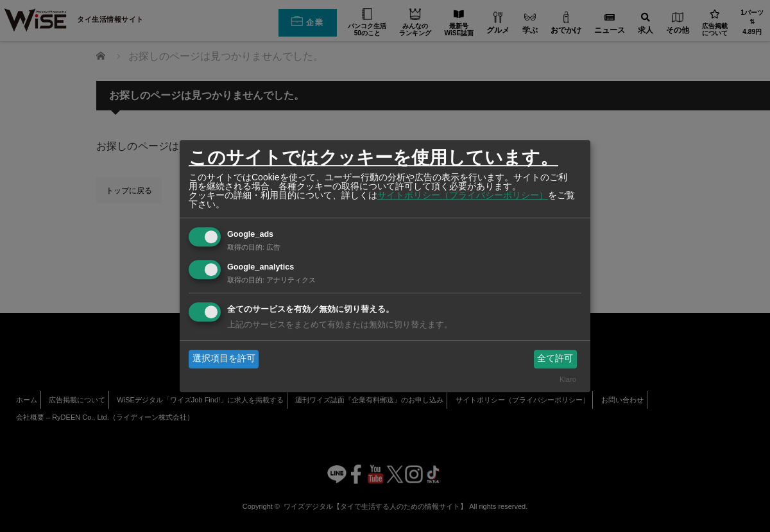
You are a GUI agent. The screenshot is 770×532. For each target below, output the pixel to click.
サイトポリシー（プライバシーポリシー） (463, 195)
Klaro (568, 379)
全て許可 (555, 359)
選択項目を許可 (224, 359)
